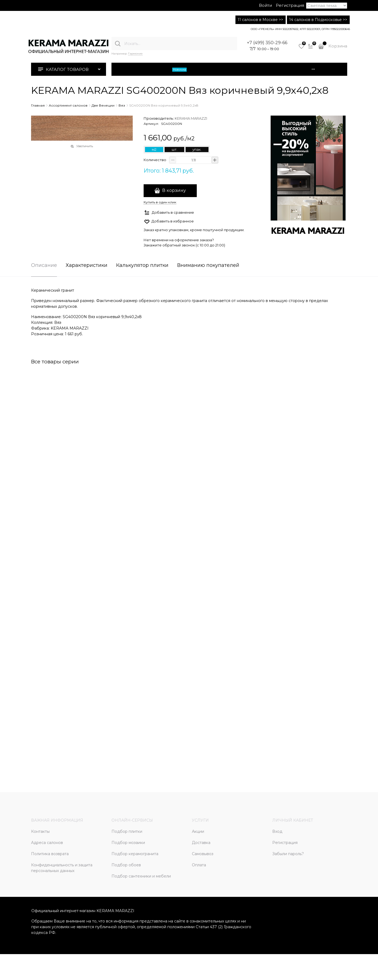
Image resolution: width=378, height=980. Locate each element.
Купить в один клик (160, 202)
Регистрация (290, 5)
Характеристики (87, 266)
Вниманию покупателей (208, 266)
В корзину (174, 190)
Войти (265, 5)
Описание (44, 266)
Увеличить (85, 146)
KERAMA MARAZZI (191, 118)
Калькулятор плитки (142, 266)
